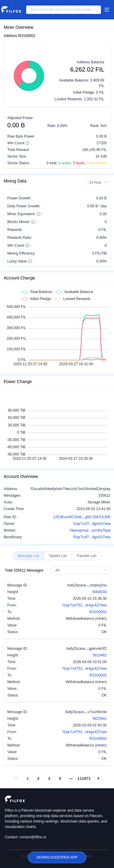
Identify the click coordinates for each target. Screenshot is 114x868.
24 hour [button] (98, 182)
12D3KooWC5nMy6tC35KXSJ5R (82, 517)
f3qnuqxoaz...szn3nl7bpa (90, 530)
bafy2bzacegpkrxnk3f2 (87, 648)
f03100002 (98, 612)
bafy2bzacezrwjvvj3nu (87, 585)
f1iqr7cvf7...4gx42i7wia (92, 524)
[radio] (28, 556)
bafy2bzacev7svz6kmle (86, 712)
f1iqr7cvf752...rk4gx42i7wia (85, 605)
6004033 (100, 592)
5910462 (100, 655)
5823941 (100, 719)
